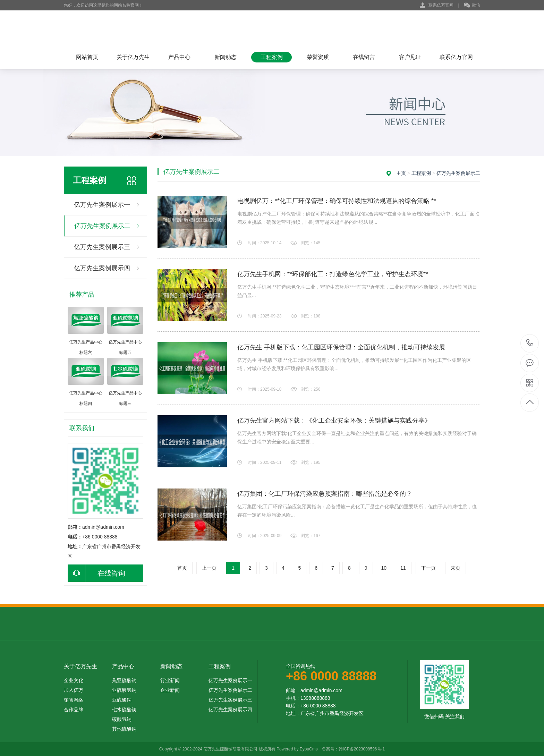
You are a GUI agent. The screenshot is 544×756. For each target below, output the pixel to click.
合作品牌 (74, 710)
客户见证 (410, 57)
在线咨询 (96, 573)
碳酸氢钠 (122, 719)
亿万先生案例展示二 (102, 226)
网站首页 (87, 57)
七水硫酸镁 (124, 710)
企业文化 (74, 680)
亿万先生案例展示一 (102, 205)
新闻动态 (226, 57)
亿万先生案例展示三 (102, 247)
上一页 (209, 568)
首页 (182, 568)
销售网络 (74, 700)
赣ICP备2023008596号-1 (362, 749)
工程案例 (272, 57)
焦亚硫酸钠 (124, 680)
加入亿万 (74, 690)
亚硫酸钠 (122, 700)
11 (403, 568)
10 (384, 568)
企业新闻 (170, 690)
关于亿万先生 (133, 57)
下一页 (428, 568)
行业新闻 (170, 680)
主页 (401, 173)
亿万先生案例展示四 (102, 268)
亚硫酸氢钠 (124, 690)
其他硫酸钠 (124, 729)
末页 (456, 568)
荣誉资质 (318, 57)
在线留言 (364, 57)
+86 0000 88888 (530, 343)
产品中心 (179, 57)
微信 (472, 6)
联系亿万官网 (441, 5)
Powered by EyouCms (297, 749)
